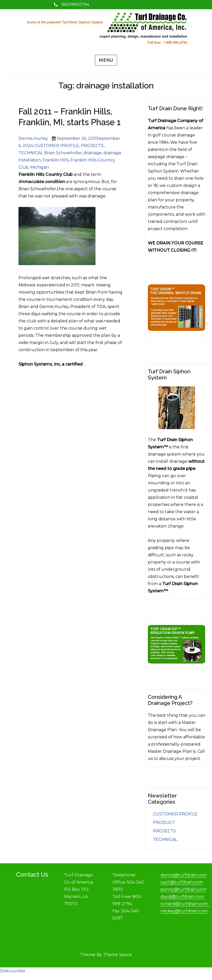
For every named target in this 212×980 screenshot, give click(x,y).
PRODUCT (164, 823)
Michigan (40, 167)
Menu (106, 60)
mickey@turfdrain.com (184, 911)
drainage (93, 153)
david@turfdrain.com (182, 897)
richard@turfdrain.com (185, 904)
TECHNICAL (31, 153)
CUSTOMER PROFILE (57, 146)
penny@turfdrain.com (183, 889)
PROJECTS (92, 146)
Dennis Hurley (33, 138)
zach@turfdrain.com (182, 882)
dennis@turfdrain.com (184, 875)
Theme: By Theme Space (106, 955)
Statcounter (13, 971)
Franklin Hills (56, 160)
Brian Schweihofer (63, 153)
